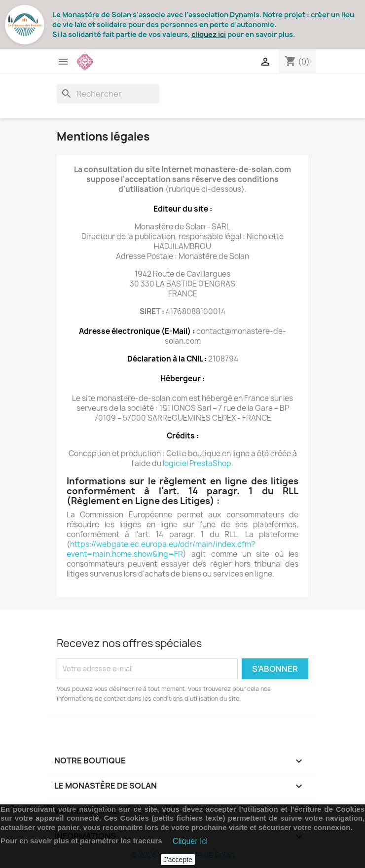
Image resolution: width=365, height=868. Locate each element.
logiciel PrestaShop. (198, 463)
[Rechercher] (108, 94)
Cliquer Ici (190, 841)
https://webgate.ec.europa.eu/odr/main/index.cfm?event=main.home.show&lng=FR (161, 549)
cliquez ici (209, 34)
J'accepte (178, 860)
